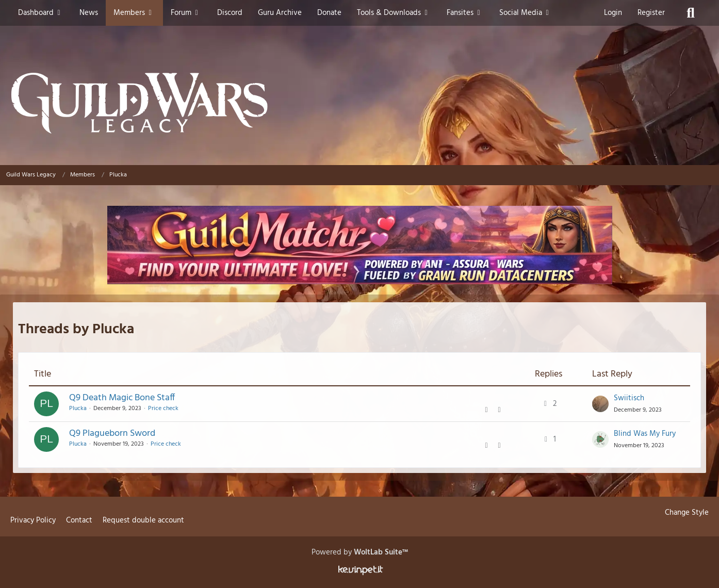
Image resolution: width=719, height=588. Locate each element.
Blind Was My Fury (645, 434)
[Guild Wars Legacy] (359, 103)
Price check (163, 409)
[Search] (691, 13)
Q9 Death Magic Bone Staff (122, 398)
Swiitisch (629, 398)
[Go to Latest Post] (600, 404)
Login (613, 13)
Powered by (360, 552)
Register (651, 13)
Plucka (78, 409)
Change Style (687, 513)
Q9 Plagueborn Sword (112, 434)
